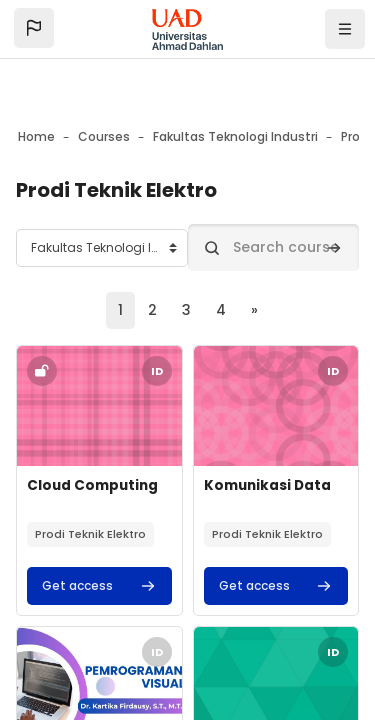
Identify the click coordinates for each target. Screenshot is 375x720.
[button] (34, 28)
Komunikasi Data (267, 485)
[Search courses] (274, 247)
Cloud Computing (92, 485)
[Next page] (254, 310)
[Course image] (99, 406)
